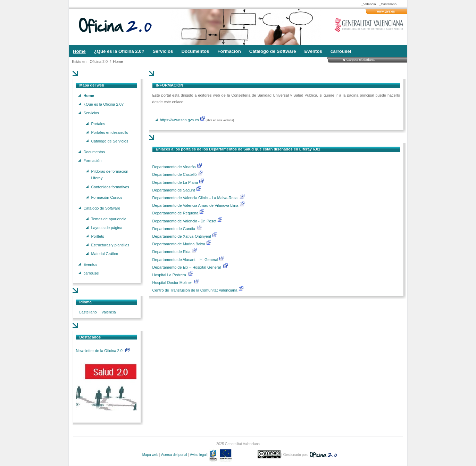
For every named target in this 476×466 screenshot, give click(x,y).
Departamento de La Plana (179, 182)
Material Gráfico (105, 254)
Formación (92, 160)
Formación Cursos (107, 197)
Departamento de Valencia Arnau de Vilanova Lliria (196, 205)
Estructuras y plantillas (110, 245)
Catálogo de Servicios (110, 141)
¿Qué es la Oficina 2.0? (103, 104)
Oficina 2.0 (99, 62)
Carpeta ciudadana (361, 60)
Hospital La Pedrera (169, 275)
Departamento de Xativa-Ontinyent (182, 236)
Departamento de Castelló (175, 174)
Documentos (94, 152)
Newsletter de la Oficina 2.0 (102, 351)
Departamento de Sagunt (174, 190)
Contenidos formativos (110, 187)
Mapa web (150, 455)
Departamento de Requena (176, 213)
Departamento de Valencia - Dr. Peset (184, 221)
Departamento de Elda (172, 252)
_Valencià (369, 4)
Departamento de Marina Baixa (179, 244)
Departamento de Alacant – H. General (186, 260)
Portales (98, 123)
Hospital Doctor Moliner (172, 283)
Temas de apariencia (109, 219)
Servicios (91, 113)
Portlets (97, 236)
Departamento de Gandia (174, 229)
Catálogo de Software (102, 208)
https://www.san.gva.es (180, 120)
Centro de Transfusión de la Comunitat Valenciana (195, 290)
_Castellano (388, 4)
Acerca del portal (174, 455)
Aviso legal (198, 455)
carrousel (91, 273)
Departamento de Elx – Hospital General (187, 267)
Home (118, 62)
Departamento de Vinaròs (174, 167)
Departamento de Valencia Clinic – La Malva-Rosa (196, 198)
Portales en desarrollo (110, 132)
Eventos (90, 264)
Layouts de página (107, 227)
